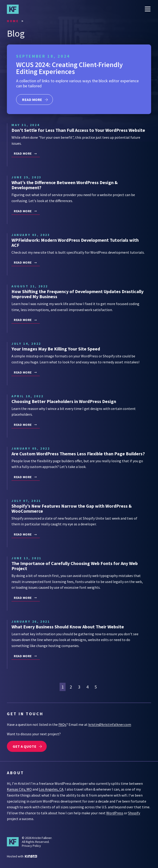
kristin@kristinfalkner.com (110, 724)
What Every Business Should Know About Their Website (68, 627)
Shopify (134, 813)
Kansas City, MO (19, 789)
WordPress (115, 813)
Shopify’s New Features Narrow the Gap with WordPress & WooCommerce (72, 508)
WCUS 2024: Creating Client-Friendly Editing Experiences (69, 68)
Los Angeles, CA (51, 789)
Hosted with (22, 856)
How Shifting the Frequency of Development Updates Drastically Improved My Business (78, 294)
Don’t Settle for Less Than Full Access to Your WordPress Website (78, 130)
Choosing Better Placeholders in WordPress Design (64, 401)
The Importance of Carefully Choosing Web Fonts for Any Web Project (75, 566)
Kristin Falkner (15, 9)
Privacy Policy (31, 846)
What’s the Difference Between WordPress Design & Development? (65, 185)
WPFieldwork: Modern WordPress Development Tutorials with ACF (75, 243)
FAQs (62, 724)
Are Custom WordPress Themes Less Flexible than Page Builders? (78, 454)
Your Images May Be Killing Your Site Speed (56, 349)
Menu (148, 9)
